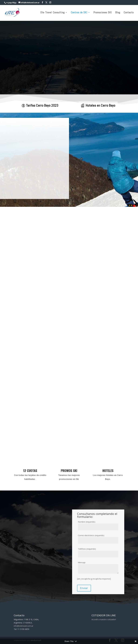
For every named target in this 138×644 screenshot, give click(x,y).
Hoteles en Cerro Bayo (100, 105)
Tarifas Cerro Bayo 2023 (42, 105)
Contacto (129, 13)
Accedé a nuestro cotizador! (104, 619)
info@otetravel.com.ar (23, 626)
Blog (118, 13)
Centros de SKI (79, 13)
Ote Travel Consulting (52, 13)
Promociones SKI (103, 13)
